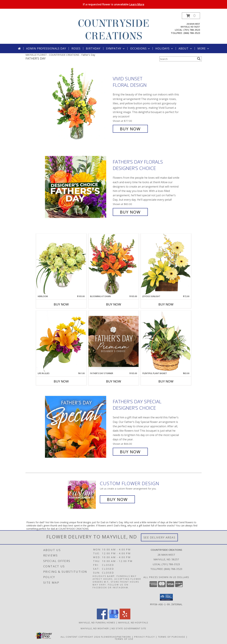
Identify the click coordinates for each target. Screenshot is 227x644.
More (204, 48)
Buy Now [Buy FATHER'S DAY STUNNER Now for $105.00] (114, 381)
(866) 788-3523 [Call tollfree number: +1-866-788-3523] (192, 33)
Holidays (164, 48)
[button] (191, 16)
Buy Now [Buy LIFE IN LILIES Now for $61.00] (61, 381)
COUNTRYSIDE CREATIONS (114, 30)
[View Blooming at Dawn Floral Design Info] (114, 264)
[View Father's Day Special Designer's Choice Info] (78, 427)
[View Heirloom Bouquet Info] (61, 264)
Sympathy (116, 48)
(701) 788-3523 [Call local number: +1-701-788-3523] (192, 30)
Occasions (140, 48)
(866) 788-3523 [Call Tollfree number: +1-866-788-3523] (173, 569)
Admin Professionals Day (46, 48)
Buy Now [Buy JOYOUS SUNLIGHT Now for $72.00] (166, 304)
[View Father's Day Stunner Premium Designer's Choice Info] (114, 341)
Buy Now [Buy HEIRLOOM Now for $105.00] (61, 304)
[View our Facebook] (102, 618)
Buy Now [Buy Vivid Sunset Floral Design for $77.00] (130, 129)
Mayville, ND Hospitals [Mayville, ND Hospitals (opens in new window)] (133, 622)
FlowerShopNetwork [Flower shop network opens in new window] (116, 637)
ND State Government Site (129, 628)
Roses (76, 48)
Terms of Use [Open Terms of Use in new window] (124, 639)
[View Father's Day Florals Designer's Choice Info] (78, 187)
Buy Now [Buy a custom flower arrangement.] (117, 499)
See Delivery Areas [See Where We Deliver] (159, 537)
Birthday (93, 48)
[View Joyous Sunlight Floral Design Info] (166, 264)
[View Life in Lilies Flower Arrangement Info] (61, 341)
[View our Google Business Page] (114, 618)
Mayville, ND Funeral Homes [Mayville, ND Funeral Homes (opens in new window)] (97, 622)
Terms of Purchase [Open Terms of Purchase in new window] (172, 637)
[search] (199, 59)
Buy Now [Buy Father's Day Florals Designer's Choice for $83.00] (130, 212)
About (186, 48)
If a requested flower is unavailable (114, 4)
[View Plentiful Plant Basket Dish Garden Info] (166, 341)
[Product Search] (178, 59)
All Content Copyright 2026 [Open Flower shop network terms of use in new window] (80, 637)
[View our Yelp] (125, 618)
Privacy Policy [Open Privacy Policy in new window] (145, 637)
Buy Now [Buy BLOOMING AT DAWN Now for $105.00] (114, 304)
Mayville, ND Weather (95, 628)
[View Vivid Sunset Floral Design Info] (78, 104)
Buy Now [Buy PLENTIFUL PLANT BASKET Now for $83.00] (166, 381)
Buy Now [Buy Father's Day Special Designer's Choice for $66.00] (130, 452)
